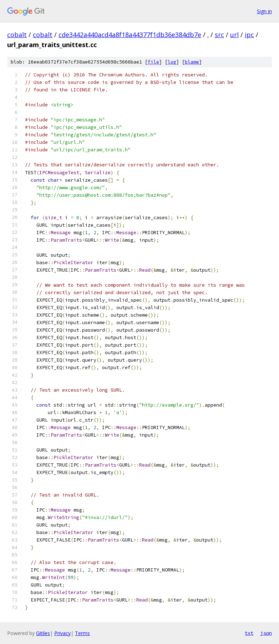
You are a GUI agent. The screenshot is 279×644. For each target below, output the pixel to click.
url (234, 35)
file (153, 62)
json (266, 633)
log (172, 62)
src (219, 35)
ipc (249, 35)
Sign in (264, 11)
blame (192, 62)
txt (249, 633)
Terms (82, 633)
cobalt (17, 35)
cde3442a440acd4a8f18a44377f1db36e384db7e (130, 35)
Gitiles (43, 633)
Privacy (62, 633)
